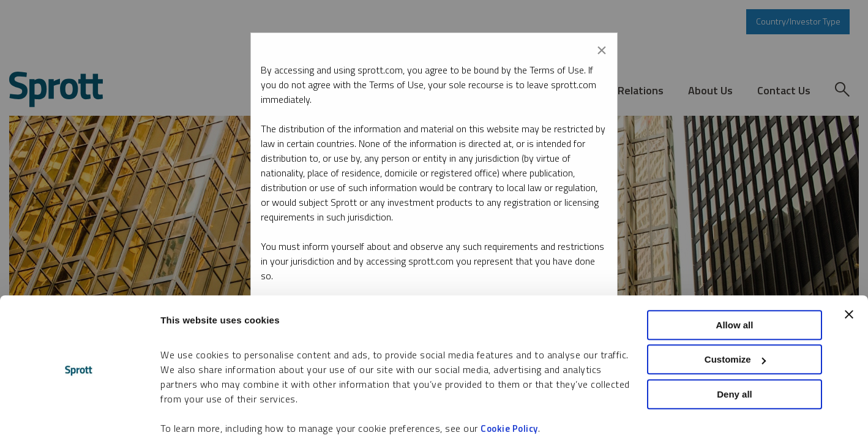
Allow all (735, 280)
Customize (735, 315)
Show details (189, 417)
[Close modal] (602, 48)
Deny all (735, 349)
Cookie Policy (509, 383)
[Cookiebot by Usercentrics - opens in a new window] (79, 417)
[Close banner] (849, 269)
